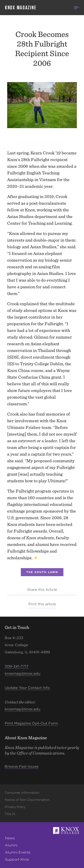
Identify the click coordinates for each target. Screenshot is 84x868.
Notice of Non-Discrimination (27, 800)
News (10, 838)
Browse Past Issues (22, 766)
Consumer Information (22, 793)
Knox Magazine (21, 8)
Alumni (11, 845)
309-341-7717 (17, 666)
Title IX (10, 814)
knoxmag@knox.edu (23, 673)
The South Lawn (42, 572)
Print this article (42, 604)
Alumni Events (18, 852)
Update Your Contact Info (27, 688)
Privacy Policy (15, 807)
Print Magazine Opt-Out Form (31, 723)
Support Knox (17, 859)
